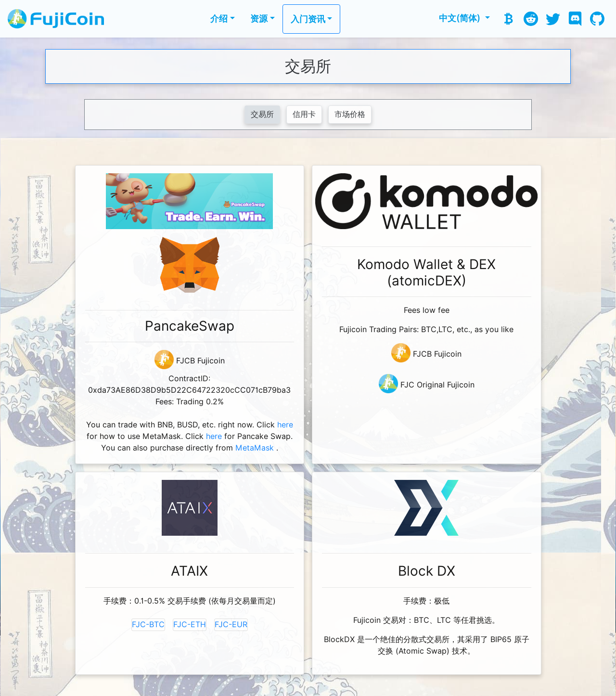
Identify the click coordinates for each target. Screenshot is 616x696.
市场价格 (350, 114)
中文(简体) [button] (461, 18)
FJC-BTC (148, 625)
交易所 (262, 114)
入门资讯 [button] (308, 19)
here (285, 425)
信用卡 (304, 114)
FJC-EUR (231, 625)
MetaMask (255, 448)
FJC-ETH (190, 625)
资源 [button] (259, 19)
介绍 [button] (219, 19)
